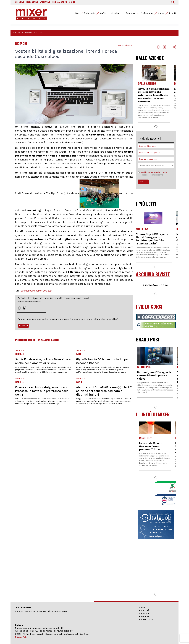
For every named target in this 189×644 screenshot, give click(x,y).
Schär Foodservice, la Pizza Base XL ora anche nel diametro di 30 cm (43, 361)
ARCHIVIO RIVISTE (153, 274)
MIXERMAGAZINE (60, 2)
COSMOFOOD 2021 (43, 291)
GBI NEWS (20, 2)
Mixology (116, 13)
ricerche (40, 33)
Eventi (173, 13)
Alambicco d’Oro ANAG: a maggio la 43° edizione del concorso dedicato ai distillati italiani (104, 391)
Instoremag (30, 611)
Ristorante (90, 13)
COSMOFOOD (27, 291)
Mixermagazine (54, 611)
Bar (77, 13)
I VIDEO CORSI (149, 307)
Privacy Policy (22, 637)
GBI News (19, 611)
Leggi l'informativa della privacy (154, 172)
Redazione (144, 616)
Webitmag (41, 611)
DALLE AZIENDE (150, 58)
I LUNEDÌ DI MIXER (153, 414)
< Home (17, 33)
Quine (65, 611)
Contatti (143, 607)
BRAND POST (148, 339)
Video (161, 13)
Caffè (103, 13)
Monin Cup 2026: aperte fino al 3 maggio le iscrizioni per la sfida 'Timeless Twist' (154, 239)
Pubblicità (144, 610)
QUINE (72, 2)
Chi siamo (144, 613)
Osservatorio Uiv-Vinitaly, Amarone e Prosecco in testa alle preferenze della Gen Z (42, 391)
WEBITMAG (45, 2)
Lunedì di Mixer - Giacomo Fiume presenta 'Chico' (151, 446)
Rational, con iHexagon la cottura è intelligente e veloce (155, 376)
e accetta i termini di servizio (152, 173)
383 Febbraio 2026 (156, 286)
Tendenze (131, 13)
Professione (147, 13)
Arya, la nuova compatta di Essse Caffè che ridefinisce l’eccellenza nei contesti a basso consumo (155, 95)
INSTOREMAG (32, 2)
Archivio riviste (146, 619)
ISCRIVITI (23, 326)
